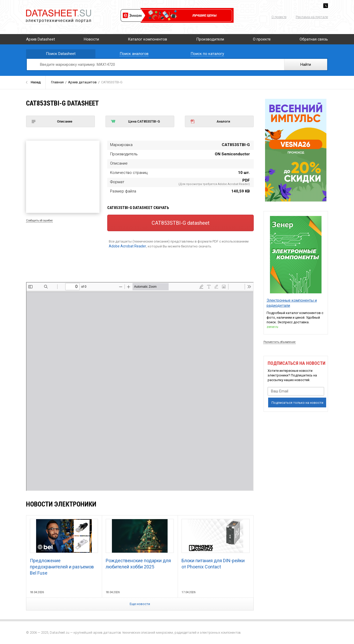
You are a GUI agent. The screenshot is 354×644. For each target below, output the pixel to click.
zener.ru (272, 327)
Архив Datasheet (40, 39)
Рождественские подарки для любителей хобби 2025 (140, 544)
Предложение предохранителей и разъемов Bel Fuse (64, 547)
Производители (210, 39)
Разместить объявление (279, 342)
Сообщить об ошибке (39, 220)
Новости (91, 39)
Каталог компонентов (147, 39)
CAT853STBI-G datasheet (181, 223)
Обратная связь (314, 39)
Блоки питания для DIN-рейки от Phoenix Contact (216, 544)
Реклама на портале (312, 17)
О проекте (279, 17)
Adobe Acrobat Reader (127, 246)
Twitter (326, 6)
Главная (57, 82)
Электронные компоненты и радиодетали (292, 303)
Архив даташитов (82, 82)
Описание (52, 121)
